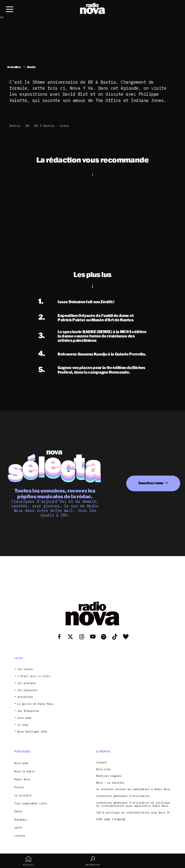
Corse (64, 126)
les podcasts (27, 683)
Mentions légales (109, 776)
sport (18, 828)
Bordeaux (20, 820)
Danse (18, 811)
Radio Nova (22, 779)
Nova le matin (24, 771)
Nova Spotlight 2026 (32, 732)
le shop (23, 725)
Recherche (92, 861)
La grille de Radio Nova (35, 704)
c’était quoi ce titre (34, 676)
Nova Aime (21, 763)
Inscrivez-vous (151, 483)
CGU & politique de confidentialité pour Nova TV (133, 813)
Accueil (28, 861)
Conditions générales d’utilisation (123, 796)
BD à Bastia (44, 126)
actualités (25, 697)
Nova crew (103, 769)
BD (27, 126)
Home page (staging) (111, 819)
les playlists (28, 690)
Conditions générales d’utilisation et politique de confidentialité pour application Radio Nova (133, 804)
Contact (102, 763)
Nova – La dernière (110, 783)
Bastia (15, 126)
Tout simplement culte (31, 803)
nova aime (24, 718)
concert (20, 836)
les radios (25, 669)
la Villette (23, 795)
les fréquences (28, 711)
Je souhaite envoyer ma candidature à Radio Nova (133, 789)
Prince (19, 787)
